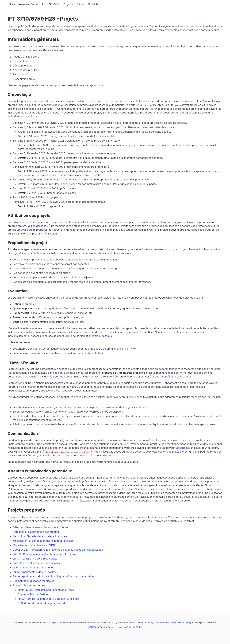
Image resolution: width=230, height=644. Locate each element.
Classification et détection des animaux (36, 563)
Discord (180, 448)
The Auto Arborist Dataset (34, 594)
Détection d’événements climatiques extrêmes (40, 527)
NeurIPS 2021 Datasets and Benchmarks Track (46, 590)
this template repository (180, 622)
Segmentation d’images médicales (33, 581)
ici (152, 332)
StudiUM (93, 4)
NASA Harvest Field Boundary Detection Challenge (48, 599)
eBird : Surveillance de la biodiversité (35, 559)
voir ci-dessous (37, 226)
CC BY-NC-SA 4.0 (133, 627)
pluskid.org (112, 622)
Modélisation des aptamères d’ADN (34, 545)
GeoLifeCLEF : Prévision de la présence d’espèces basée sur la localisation (58, 550)
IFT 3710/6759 (51, 4)
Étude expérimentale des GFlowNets (35, 572)
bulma (65, 622)
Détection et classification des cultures (36, 532)
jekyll (56, 622)
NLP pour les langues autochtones (33, 567)
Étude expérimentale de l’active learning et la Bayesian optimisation (53, 576)
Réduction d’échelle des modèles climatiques (40, 536)
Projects (68, 4)
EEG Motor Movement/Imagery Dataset (41, 603)
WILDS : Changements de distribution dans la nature (44, 554)
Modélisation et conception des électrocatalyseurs (43, 541)
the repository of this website (154, 622)
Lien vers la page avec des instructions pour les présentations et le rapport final (56, 85)
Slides (81, 4)
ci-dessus (34, 517)
